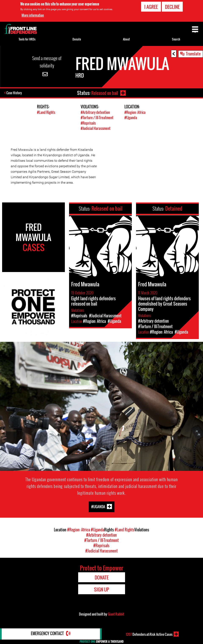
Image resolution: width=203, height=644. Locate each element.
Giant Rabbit (116, 614)
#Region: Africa (135, 112)
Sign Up (101, 589)
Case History (14, 93)
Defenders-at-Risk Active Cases (149, 634)
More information (33, 15)
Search (176, 39)
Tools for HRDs (27, 39)
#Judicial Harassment (96, 128)
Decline (172, 7)
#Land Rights (46, 112)
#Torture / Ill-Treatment (97, 118)
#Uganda (131, 118)
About (126, 39)
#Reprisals (88, 123)
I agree (151, 7)
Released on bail (104, 93)
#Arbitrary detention (95, 112)
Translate (193, 54)
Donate (77, 39)
